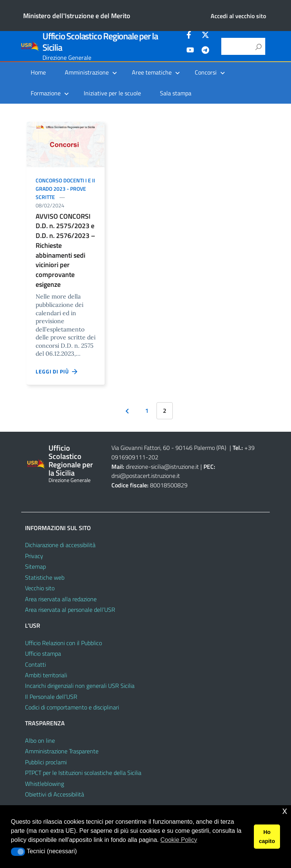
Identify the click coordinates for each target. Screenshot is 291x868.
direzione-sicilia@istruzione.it (162, 467)
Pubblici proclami (46, 762)
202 (153, 457)
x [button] (285, 811)
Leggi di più (57, 372)
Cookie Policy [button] (179, 840)
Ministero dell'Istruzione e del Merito (77, 16)
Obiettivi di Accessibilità (55, 794)
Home (38, 72)
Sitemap (35, 566)
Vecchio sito (40, 588)
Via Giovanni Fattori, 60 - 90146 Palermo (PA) (169, 448)
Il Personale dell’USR (51, 697)
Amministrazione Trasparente (62, 751)
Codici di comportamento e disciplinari (72, 707)
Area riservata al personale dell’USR (70, 610)
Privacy (34, 556)
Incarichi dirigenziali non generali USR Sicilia (80, 686)
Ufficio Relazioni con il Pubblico (63, 643)
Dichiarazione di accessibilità (60, 545)
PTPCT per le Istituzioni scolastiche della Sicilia (83, 773)
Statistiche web (45, 577)
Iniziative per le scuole (112, 93)
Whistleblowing (45, 784)
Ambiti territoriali (46, 675)
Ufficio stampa (43, 653)
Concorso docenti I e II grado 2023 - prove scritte (65, 189)
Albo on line (40, 740)
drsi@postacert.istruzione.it (146, 476)
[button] (18, 852)
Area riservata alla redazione (61, 599)
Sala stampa (176, 93)
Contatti (35, 664)
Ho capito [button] (267, 837)
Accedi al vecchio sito (238, 16)
